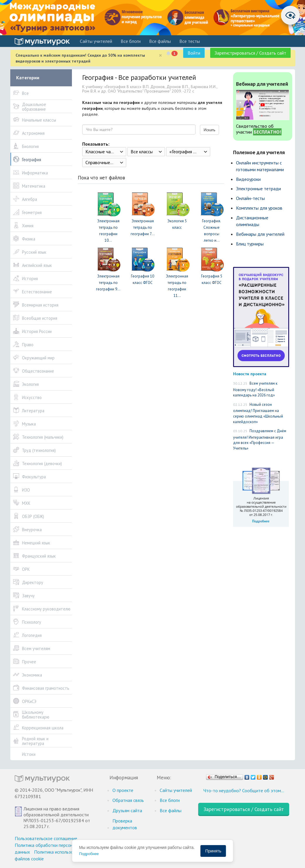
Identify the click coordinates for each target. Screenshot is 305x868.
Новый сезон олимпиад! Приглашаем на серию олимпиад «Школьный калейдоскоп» (258, 413)
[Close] (160, 55)
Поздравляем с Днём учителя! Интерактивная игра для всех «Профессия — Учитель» (260, 440)
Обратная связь (128, 800)
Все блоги (131, 41)
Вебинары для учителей (260, 234)
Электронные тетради (258, 189)
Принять (213, 851)
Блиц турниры (250, 244)
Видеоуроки (248, 179)
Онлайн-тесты (250, 198)
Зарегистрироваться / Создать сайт (250, 53)
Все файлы (160, 41)
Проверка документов (125, 824)
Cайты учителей (96, 41)
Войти (194, 53)
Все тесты (190, 41)
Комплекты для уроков (259, 208)
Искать (209, 130)
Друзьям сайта (127, 810)
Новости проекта (250, 374)
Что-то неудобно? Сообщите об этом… (244, 790)
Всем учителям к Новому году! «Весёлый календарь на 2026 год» (255, 389)
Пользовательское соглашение (46, 838)
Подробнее (89, 854)
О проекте (123, 790)
